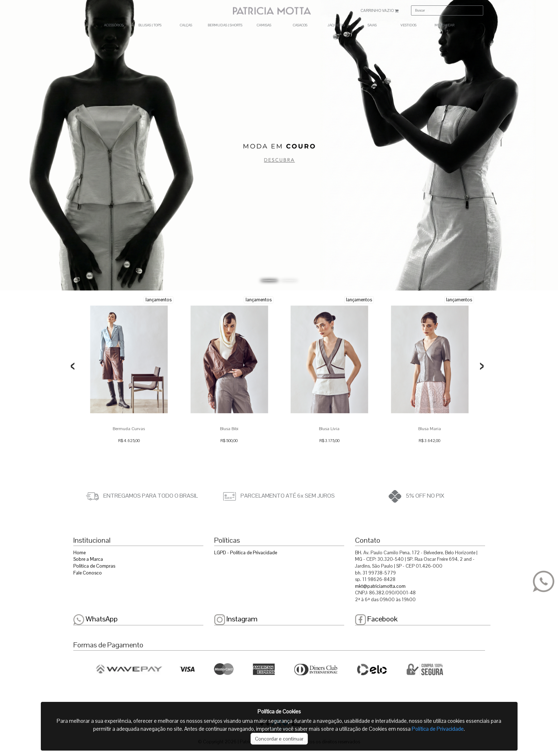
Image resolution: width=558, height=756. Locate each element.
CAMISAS (264, 25)
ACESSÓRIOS (114, 25)
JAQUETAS (336, 25)
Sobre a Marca (88, 559)
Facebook (376, 619)
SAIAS (372, 25)
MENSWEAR (444, 25)
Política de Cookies (279, 711)
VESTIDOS (408, 25)
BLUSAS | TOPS (150, 25)
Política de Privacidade (438, 729)
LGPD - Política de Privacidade (246, 553)
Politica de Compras (94, 566)
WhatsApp (96, 619)
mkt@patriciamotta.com (380, 586)
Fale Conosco (88, 573)
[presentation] (73, 366)
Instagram (236, 619)
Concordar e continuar (279, 739)
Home (79, 553)
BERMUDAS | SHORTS (225, 25)
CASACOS (300, 25)
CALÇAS (186, 25)
